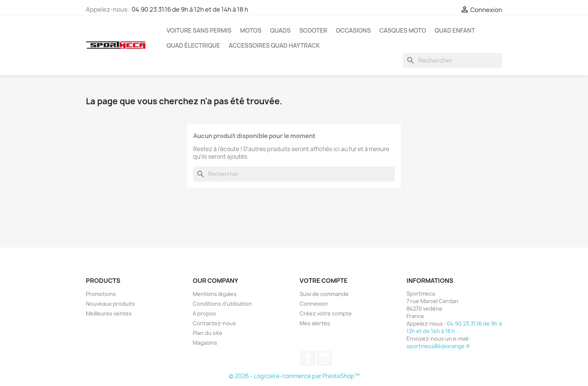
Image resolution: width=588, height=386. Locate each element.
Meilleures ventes (109, 313)
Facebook (308, 358)
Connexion (314, 304)
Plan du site (208, 333)
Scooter (313, 30)
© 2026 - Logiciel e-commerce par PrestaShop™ (294, 376)
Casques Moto (403, 30)
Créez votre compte (326, 313)
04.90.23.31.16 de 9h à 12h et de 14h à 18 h (190, 9)
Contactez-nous (214, 323)
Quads (280, 30)
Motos (251, 30)
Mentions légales (215, 294)
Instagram (324, 358)
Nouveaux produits (110, 304)
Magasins (205, 343)
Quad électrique (193, 45)
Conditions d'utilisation (222, 304)
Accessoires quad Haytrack (274, 45)
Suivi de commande (324, 294)
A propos (204, 313)
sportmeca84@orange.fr (438, 346)
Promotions (101, 294)
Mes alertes (315, 323)
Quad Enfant (455, 30)
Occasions (353, 30)
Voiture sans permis (199, 30)
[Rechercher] (453, 60)
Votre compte (324, 281)
